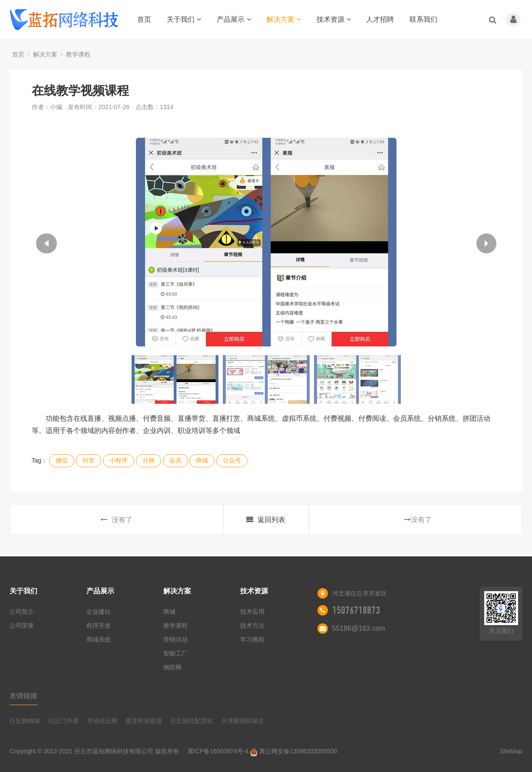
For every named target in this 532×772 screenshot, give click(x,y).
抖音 (89, 460)
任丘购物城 (25, 721)
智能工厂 (175, 653)
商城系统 (99, 639)
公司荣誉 (22, 626)
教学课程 (78, 54)
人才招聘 (380, 19)
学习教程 (252, 639)
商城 (202, 460)
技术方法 (252, 626)
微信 (62, 460)
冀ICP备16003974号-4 (218, 751)
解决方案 (284, 19)
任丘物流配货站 (192, 721)
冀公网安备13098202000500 (298, 751)
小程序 (119, 460)
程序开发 (99, 626)
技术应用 (252, 612)
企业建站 (99, 612)
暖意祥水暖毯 (144, 721)
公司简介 (22, 612)
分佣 (149, 460)
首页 (144, 19)
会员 (175, 460)
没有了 (116, 520)
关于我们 (184, 19)
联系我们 (423, 19)
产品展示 (234, 19)
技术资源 (334, 19)
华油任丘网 (102, 721)
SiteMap (511, 751)
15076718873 (356, 610)
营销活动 (175, 639)
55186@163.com (359, 628)
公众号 (232, 460)
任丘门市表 (63, 721)
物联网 (172, 667)
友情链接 (23, 696)
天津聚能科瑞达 (242, 721)
